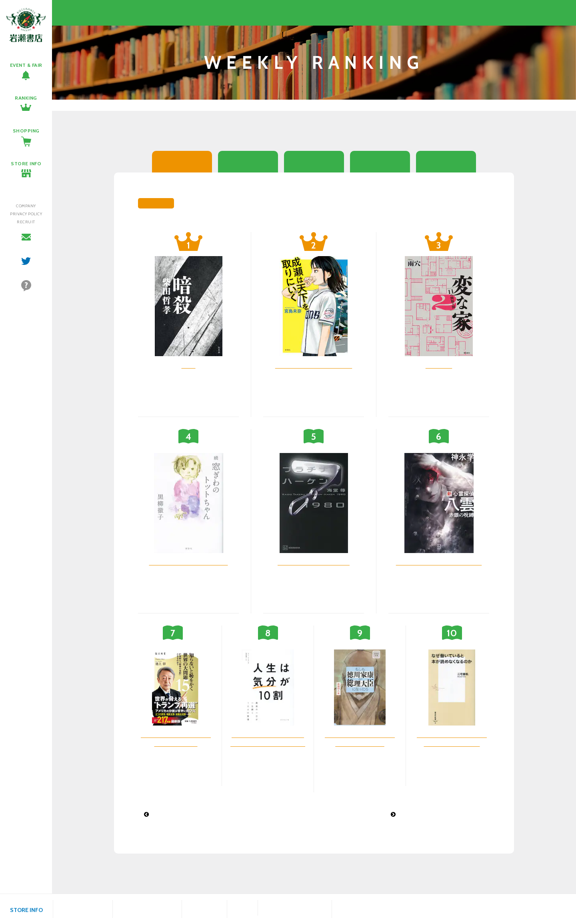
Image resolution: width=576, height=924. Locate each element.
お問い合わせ (26, 246)
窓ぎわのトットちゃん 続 (189, 562)
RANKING (26, 98)
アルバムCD (446, 162)
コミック (314, 162)
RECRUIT (26, 222)
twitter (26, 270)
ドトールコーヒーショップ (295, 911)
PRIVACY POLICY (26, 214)
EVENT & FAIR (26, 65)
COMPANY (26, 206)
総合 (182, 162)
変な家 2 (439, 365)
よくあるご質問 (26, 296)
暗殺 (189, 365)
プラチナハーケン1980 (314, 562)
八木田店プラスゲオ (83, 909)
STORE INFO (26, 163)
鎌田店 (242, 909)
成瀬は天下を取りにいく (314, 365)
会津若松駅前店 (357, 909)
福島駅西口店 (204, 909)
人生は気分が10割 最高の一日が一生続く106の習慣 (268, 744)
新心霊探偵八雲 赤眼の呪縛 (439, 562)
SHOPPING (26, 131)
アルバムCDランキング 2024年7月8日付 (200, 814)
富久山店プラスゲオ (295, 904)
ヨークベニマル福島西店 (147, 909)
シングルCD (380, 162)
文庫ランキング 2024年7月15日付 (438, 814)
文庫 (248, 162)
